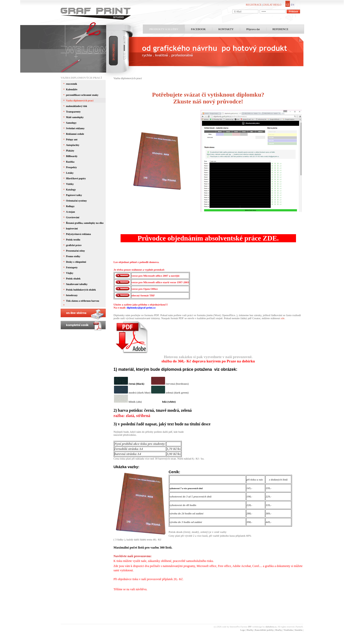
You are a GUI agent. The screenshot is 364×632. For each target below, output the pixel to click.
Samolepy (71, 123)
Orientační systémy (76, 201)
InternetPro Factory (241, 627)
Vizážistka (288, 630)
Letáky (70, 173)
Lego (243, 630)
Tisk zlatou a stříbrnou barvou (83, 301)
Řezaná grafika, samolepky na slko (85, 223)
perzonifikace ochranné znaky (82, 95)
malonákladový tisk (77, 106)
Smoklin (298, 630)
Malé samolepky (75, 117)
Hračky (250, 630)
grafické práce (74, 245)
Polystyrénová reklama (78, 234)
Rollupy (70, 206)
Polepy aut (72, 139)
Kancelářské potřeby (264, 630)
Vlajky (70, 273)
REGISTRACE (254, 5)
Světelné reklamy (75, 128)
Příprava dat (253, 29)
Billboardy (72, 156)
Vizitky (70, 184)
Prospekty (71, 167)
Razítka (70, 162)
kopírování (72, 228)
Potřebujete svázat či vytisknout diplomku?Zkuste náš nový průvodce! (208, 98)
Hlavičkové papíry (76, 178)
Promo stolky (73, 256)
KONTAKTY (226, 29)
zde (282, 318)
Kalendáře (72, 89)
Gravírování (73, 217)
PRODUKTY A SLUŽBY (164, 29)
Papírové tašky (74, 195)
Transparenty (73, 112)
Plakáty (70, 151)
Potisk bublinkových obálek (81, 290)
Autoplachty (73, 145)
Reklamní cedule (75, 134)
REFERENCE (280, 29)
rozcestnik (72, 84)
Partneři (299, 627)
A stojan (70, 212)
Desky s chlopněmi (76, 262)
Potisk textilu (73, 240)
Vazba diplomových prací (81, 78)
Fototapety (72, 267)
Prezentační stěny (75, 251)
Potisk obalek (73, 279)
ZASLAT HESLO (272, 5)
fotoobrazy (72, 295)
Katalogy (71, 190)
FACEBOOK (198, 29)
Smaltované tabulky (77, 284)
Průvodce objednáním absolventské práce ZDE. (208, 238)
